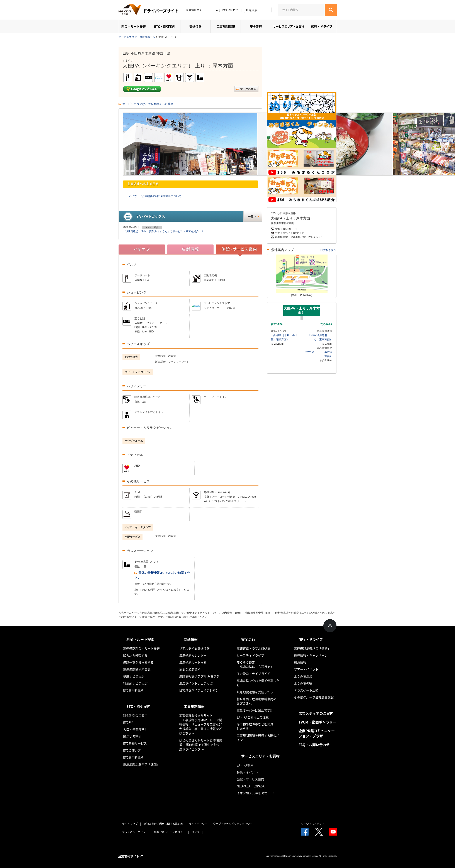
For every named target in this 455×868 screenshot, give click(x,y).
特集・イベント (247, 772)
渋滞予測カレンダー (193, 655)
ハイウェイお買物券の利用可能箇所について (155, 196)
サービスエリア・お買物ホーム (137, 37)
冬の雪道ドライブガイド (253, 674)
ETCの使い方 (132, 750)
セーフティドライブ (250, 655)
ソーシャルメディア (313, 824)
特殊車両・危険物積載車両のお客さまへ (256, 701)
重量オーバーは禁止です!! (255, 710)
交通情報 (195, 26)
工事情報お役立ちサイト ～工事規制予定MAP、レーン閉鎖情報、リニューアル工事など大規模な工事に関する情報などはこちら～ (201, 724)
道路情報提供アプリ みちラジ (199, 676)
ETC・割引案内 (165, 26)
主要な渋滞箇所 (190, 669)
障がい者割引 (132, 736)
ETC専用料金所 (133, 690)
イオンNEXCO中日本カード (255, 793)
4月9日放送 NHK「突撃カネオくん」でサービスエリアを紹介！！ (164, 231)
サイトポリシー (198, 824)
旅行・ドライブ (322, 26)
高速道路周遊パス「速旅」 (141, 764)
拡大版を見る (328, 250)
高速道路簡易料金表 (137, 669)
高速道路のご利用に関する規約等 (163, 824)
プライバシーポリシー (135, 832)
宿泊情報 (300, 662)
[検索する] (331, 10)
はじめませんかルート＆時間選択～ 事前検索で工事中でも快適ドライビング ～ (200, 745)
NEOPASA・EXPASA (251, 786)
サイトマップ (130, 824)
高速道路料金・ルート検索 (141, 648)
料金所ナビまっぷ (135, 683)
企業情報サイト (197, 10)
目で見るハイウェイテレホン (199, 690)
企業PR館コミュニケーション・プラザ (317, 733)
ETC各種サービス (135, 743)
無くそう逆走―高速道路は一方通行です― (256, 664)
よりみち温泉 (303, 676)
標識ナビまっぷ (134, 676)
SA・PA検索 (245, 765)
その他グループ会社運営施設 (314, 697)
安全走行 (256, 26)
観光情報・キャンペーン (311, 655)
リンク (195, 832)
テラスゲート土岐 (306, 690)
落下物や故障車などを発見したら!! (255, 726)
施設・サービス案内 (250, 779)
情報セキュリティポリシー (170, 832)
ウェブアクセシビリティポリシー (233, 824)
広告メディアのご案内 (316, 713)
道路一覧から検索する (138, 662)
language (252, 10)
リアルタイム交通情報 (194, 648)
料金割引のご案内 (135, 715)
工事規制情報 (226, 26)
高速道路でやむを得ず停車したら (258, 683)
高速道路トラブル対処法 (253, 648)
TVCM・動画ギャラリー (317, 722)
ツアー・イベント (306, 669)
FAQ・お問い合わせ (226, 10)
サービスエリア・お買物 (289, 26)
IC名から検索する (135, 655)
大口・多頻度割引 (135, 729)
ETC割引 (129, 722)
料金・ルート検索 (134, 26)
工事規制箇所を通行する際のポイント (258, 738)
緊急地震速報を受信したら (255, 692)
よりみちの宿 (303, 683)
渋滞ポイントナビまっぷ (196, 683)
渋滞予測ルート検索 (193, 662)
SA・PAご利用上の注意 (253, 717)
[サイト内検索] (301, 10)
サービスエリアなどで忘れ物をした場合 (148, 104)
